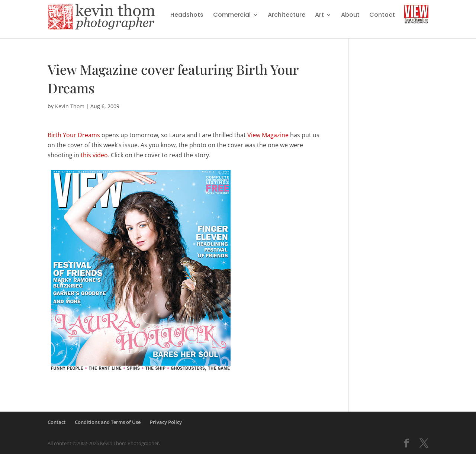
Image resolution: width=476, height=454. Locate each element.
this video (94, 155)
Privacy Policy (166, 422)
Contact (382, 16)
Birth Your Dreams (74, 135)
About (350, 16)
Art (319, 16)
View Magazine (268, 135)
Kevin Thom (70, 106)
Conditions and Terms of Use (108, 422)
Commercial (232, 16)
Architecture (287, 16)
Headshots (187, 16)
